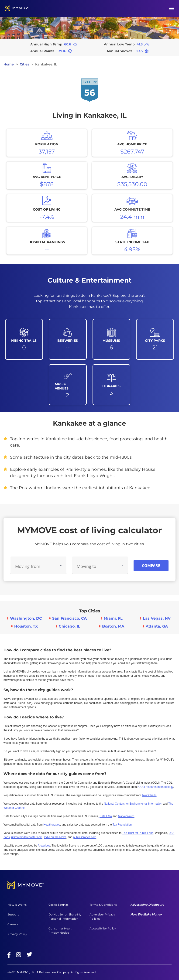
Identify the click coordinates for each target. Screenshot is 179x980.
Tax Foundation (122, 825)
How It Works (17, 905)
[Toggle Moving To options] (122, 565)
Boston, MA (113, 626)
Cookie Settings (59, 905)
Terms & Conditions (103, 905)
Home (9, 64)
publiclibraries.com (85, 837)
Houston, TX (26, 626)
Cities (24, 64)
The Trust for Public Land (138, 833)
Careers (13, 924)
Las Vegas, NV (157, 618)
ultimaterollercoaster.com (27, 837)
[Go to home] (18, 8)
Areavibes (44, 846)
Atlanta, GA (157, 626)
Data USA (106, 816)
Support (13, 914)
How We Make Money (146, 914)
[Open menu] (172, 8)
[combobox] (38, 565)
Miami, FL (113, 618)
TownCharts (149, 795)
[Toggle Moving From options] (61, 565)
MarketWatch (126, 816)
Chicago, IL (69, 626)
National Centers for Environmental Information (133, 804)
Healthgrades (52, 825)
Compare (151, 566)
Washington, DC (26, 618)
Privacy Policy (17, 934)
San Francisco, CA (69, 618)
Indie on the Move (55, 837)
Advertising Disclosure (147, 905)
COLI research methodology (156, 787)
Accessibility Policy (103, 928)
